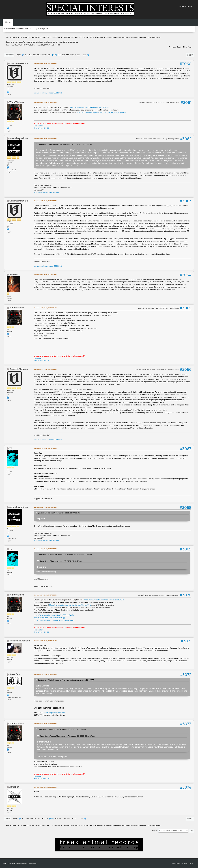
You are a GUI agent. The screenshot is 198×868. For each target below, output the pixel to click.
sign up (45, 29)
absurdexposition (19, 138)
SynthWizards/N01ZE (42, 128)
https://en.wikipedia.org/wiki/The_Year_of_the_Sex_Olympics (101, 113)
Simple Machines (22, 864)
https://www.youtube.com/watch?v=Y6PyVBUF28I (54, 620)
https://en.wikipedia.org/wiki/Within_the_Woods (89, 107)
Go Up (8, 818)
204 (50, 55)
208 (67, 55)
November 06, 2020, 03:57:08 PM (45, 139)
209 (71, 55)
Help (173, 864)
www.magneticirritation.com (55, 713)
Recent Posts (186, 7)
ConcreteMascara (19, 63)
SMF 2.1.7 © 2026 (9, 864)
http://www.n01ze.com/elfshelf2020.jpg (50, 618)
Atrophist (14, 787)
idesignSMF (33, 864)
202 (42, 55)
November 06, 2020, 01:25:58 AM (45, 102)
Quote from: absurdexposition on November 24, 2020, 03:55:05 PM (65, 554)
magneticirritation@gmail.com (54, 715)
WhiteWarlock (17, 102)
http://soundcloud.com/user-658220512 (48, 93)
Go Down (9, 55)
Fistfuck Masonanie (20, 641)
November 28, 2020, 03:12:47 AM (45, 641)
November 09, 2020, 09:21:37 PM (45, 201)
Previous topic (175, 47)
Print (190, 55)
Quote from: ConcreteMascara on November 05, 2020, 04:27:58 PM (65, 144)
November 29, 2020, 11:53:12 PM (45, 787)
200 (34, 55)
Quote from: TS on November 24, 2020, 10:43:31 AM (59, 513)
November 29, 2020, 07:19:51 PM (45, 724)
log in (37, 29)
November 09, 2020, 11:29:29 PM (45, 275)
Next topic (188, 47)
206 (59, 55)
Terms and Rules (182, 864)
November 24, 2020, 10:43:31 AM (45, 448)
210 (75, 55)
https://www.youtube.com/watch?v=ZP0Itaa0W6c (54, 615)
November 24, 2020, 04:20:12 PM (45, 549)
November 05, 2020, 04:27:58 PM (45, 64)
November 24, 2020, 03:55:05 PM (45, 507)
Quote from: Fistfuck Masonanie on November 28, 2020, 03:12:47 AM (66, 680)
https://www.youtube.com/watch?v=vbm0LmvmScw (70, 605)
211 (79, 55)
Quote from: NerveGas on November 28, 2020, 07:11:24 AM (62, 729)
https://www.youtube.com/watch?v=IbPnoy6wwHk (104, 600)
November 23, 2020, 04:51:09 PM (45, 369)
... (28, 55)
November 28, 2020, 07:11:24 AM (45, 674)
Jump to (154, 831)
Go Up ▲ (192, 864)
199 (30, 55)
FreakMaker (38, 126)
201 (38, 55)
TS (11, 448)
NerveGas (15, 674)
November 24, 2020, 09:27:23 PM (45, 595)
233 (85, 55)
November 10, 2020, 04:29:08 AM (45, 308)
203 (46, 55)
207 (63, 55)
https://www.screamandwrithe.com (46, 192)
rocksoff (14, 275)
